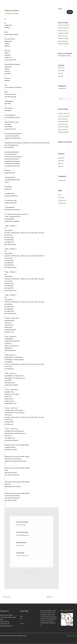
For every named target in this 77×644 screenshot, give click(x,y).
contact (22, 624)
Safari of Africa (34, 572)
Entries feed (61, 198)
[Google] (76, 636)
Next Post (50, 597)
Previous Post (6, 597)
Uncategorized (9, 14)
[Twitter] (71, 636)
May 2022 (61, 73)
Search (60, 9)
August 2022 (62, 71)
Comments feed (62, 200)
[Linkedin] (74, 636)
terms (22, 617)
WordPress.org (62, 203)
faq (21, 619)
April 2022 (61, 76)
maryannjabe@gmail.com (23, 535)
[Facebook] (68, 636)
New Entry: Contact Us (64, 25)
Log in (60, 195)
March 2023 (61, 68)
